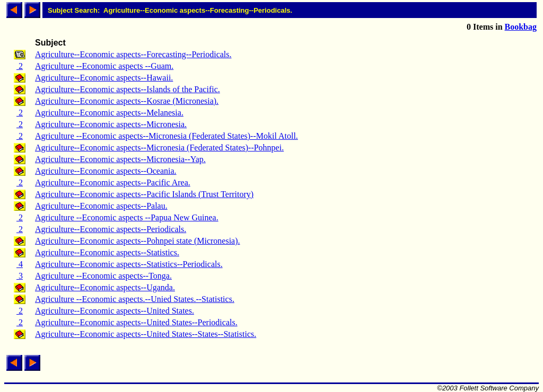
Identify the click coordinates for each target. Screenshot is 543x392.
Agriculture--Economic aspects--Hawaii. (104, 78)
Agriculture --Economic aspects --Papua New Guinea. (127, 217)
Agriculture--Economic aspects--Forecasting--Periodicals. (133, 54)
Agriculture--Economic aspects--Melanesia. (109, 113)
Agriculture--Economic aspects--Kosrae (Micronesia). (127, 101)
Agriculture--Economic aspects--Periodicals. (111, 229)
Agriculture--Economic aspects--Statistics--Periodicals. (129, 264)
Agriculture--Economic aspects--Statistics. (107, 252)
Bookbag (521, 27)
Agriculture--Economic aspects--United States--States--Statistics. (146, 334)
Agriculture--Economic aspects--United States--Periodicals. (136, 322)
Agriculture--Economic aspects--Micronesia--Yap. (120, 159)
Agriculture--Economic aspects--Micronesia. (111, 124)
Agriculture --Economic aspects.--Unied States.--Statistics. (135, 299)
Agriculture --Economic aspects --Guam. (104, 66)
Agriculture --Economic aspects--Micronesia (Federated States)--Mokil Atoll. (167, 136)
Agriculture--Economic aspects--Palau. (101, 206)
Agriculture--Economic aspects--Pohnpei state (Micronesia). (138, 241)
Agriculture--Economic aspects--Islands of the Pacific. (128, 89)
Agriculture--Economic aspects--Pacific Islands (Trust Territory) (144, 194)
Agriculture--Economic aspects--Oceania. (106, 171)
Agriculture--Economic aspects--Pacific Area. (113, 182)
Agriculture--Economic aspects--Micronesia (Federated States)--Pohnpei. (159, 148)
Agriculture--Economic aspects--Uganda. (105, 287)
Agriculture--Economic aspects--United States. (115, 311)
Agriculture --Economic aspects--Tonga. (103, 276)
